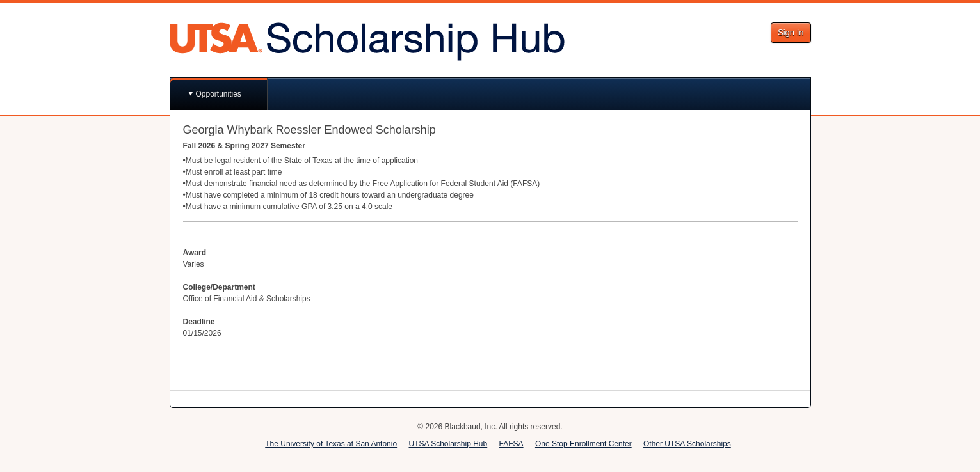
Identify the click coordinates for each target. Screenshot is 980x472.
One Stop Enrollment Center (583, 444)
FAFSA (511, 444)
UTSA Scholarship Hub (448, 444)
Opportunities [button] (219, 94)
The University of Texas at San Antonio (331, 444)
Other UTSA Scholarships (687, 444)
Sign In (791, 32)
